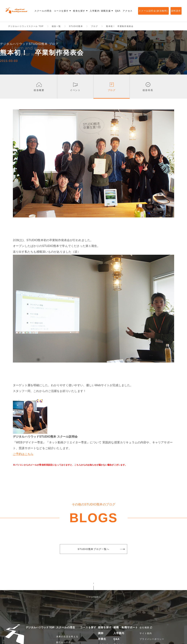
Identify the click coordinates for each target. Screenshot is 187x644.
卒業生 (102, 639)
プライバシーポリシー (152, 639)
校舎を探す (105, 628)
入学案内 (119, 633)
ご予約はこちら (23, 454)
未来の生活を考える (67, 637)
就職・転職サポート (126, 628)
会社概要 (144, 628)
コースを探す (88, 628)
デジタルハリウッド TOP (40, 628)
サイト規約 (146, 634)
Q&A (117, 639)
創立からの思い (65, 643)
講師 (101, 633)
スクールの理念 (66, 628)
